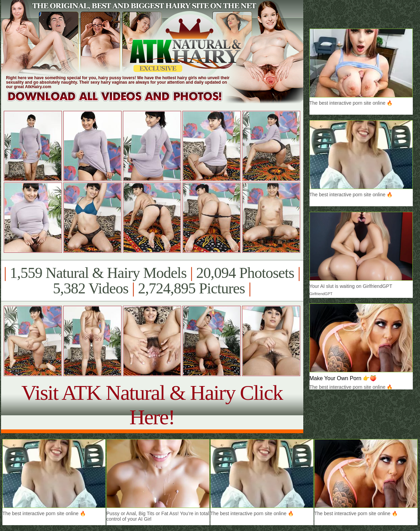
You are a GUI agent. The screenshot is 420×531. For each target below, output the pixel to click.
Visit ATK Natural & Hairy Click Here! (152, 405)
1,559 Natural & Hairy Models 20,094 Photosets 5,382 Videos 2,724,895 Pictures (152, 281)
